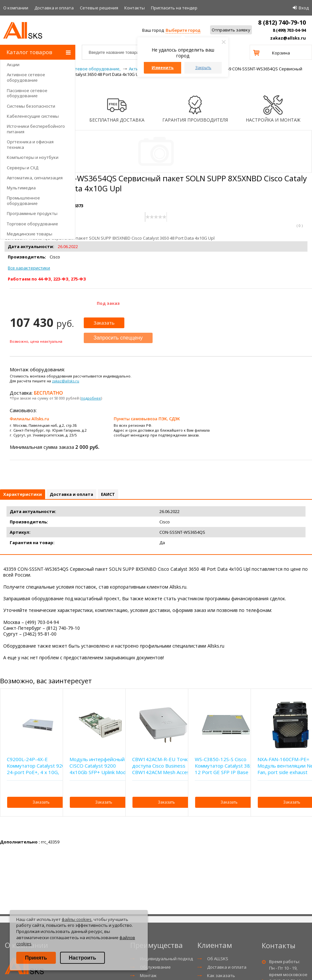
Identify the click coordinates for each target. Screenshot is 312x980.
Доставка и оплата (54, 8)
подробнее (91, 398)
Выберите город (183, 30)
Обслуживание (155, 967)
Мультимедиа (21, 188)
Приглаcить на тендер (174, 8)
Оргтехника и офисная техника (30, 144)
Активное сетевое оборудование (26, 77)
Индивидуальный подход (166, 959)
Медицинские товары (30, 234)
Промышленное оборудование (23, 201)
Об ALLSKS (218, 959)
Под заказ (108, 303)
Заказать (104, 323)
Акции (13, 65)
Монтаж (148, 975)
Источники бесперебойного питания (36, 129)
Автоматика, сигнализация (35, 178)
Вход (304, 8)
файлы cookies (77, 919)
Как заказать (221, 975)
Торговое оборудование (32, 224)
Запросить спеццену (118, 338)
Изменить (163, 68)
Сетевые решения (99, 8)
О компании (16, 8)
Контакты (135, 8)
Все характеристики (29, 268)
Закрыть (203, 68)
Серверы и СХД (23, 168)
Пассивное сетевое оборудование (27, 93)
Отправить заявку (231, 30)
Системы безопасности (31, 106)
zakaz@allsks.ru (288, 38)
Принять (36, 958)
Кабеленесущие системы (33, 116)
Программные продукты (32, 213)
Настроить (82, 958)
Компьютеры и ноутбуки (33, 157)
